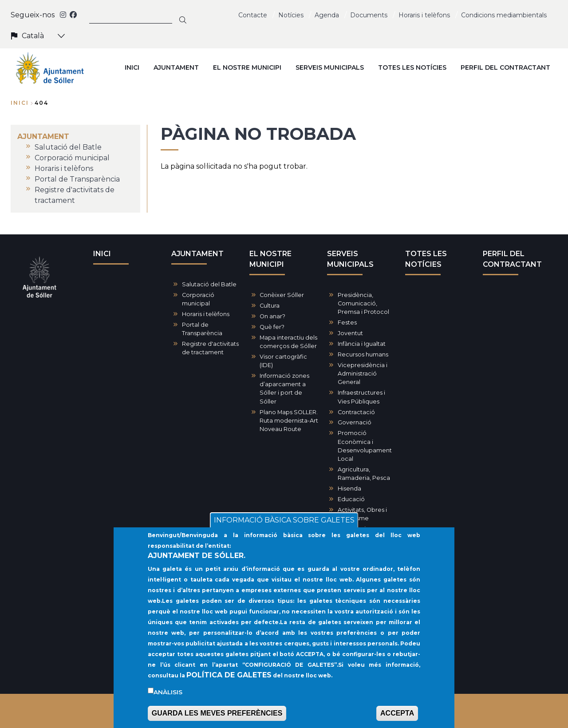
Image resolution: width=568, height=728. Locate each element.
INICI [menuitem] (132, 67)
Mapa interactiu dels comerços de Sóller (288, 342)
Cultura (270, 306)
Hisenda (349, 489)
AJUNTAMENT (197, 254)
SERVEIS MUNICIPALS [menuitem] (330, 67)
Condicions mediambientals (504, 15)
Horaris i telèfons (424, 15)
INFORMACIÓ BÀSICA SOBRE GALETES (284, 529)
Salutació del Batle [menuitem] (68, 147)
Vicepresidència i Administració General (363, 374)
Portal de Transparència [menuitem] (77, 179)
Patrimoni (352, 529)
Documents (369, 15)
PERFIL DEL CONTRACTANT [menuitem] (505, 67)
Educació (351, 499)
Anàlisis (168, 700)
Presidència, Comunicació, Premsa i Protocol (363, 303)
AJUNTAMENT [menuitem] (176, 67)
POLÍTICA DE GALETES (229, 683)
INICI (102, 254)
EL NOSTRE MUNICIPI (270, 259)
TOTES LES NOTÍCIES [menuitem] (412, 67)
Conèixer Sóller (282, 295)
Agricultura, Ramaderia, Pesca (364, 474)
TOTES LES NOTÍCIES (426, 259)
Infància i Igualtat (362, 344)
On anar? (272, 316)
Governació (355, 422)
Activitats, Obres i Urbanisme (362, 514)
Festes (347, 322)
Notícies (291, 15)
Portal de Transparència (202, 329)
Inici (20, 103)
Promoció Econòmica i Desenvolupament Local (365, 446)
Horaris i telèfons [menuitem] (64, 168)
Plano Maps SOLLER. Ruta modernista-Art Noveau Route (289, 421)
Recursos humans (363, 354)
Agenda (327, 15)
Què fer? (272, 327)
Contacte (253, 15)
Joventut (350, 333)
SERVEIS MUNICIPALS (350, 259)
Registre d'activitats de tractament (210, 348)
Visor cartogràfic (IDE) (283, 361)
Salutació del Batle (209, 284)
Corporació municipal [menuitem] (72, 158)
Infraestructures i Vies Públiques (361, 397)
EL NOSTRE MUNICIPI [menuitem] (247, 67)
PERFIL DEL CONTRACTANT (512, 259)
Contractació (356, 412)
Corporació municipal (198, 299)
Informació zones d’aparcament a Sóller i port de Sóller (284, 389)
